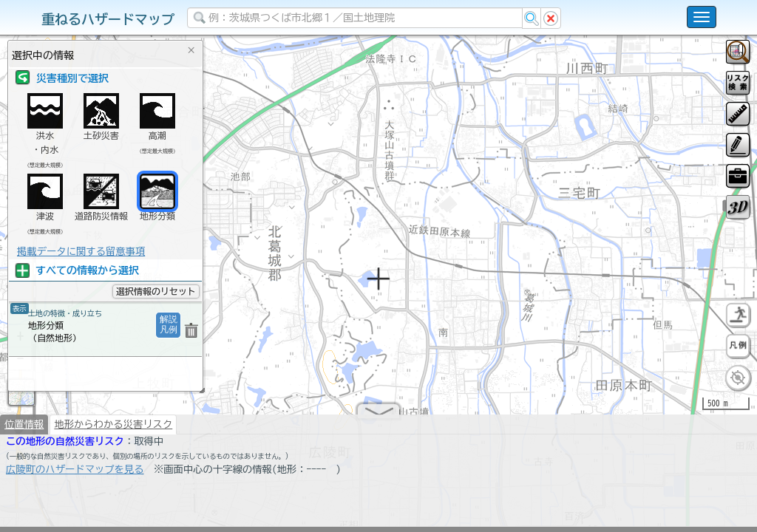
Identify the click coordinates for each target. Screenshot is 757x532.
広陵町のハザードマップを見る (75, 475)
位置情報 (24, 430)
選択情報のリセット (156, 291)
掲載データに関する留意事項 (81, 251)
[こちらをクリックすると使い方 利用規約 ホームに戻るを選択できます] (702, 17)
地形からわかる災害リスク (113, 430)
